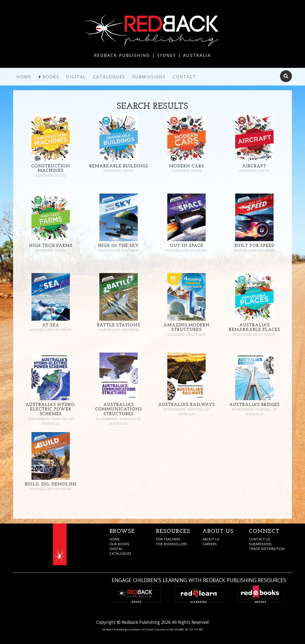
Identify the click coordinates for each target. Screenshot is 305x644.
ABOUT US (211, 539)
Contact (185, 77)
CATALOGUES (120, 553)
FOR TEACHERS (168, 539)
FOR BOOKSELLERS (172, 544)
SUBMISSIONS (260, 544)
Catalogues (109, 77)
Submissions (149, 77)
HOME (115, 539)
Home (24, 77)
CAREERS (210, 544)
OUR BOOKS (119, 544)
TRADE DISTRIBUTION (267, 549)
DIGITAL (116, 549)
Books (51, 77)
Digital (76, 77)
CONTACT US (260, 539)
